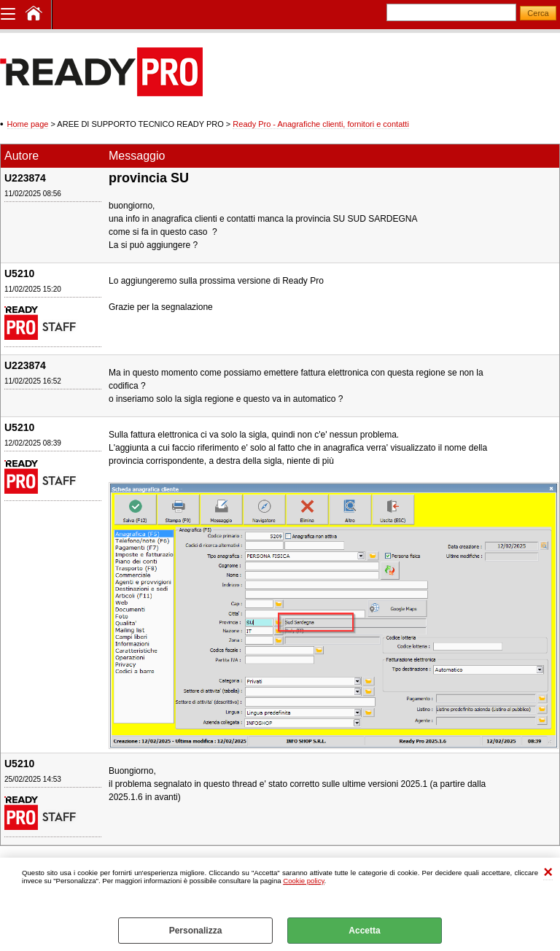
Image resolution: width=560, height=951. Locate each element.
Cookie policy (303, 881)
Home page (28, 124)
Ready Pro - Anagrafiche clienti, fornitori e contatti (321, 124)
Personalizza (196, 931)
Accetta (364, 931)
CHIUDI (548, 873)
